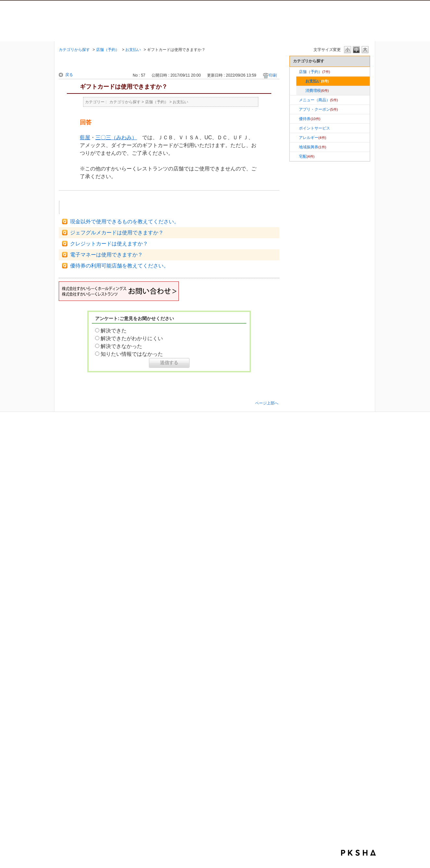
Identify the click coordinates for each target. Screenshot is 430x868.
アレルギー (313, 138)
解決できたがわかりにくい (132, 338)
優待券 (310, 119)
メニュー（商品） (318, 100)
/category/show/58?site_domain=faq (294, 119)
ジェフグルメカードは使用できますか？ (117, 233)
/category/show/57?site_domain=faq (294, 72)
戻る (69, 75)
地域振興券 (313, 147)
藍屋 (85, 137)
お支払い (133, 50)
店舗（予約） (108, 50)
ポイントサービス (314, 128)
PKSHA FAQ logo (358, 853)
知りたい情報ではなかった (132, 354)
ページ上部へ (267, 403)
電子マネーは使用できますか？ (106, 255)
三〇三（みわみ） (116, 137)
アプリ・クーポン (318, 109)
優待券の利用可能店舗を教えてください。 (119, 266)
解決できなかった (121, 346)
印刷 (273, 75)
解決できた (114, 331)
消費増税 (317, 91)
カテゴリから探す (74, 50)
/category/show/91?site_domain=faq (294, 128)
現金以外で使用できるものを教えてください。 (125, 222)
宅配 (307, 156)
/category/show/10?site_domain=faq (294, 109)
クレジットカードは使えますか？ (109, 244)
